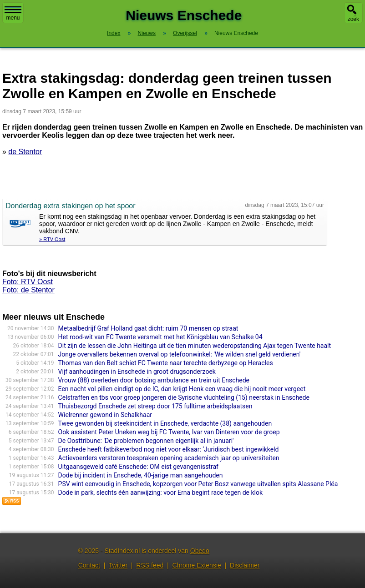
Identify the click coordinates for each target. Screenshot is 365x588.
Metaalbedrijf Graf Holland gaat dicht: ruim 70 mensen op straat (148, 328)
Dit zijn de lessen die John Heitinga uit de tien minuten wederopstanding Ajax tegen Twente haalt (195, 346)
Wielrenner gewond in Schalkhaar (105, 415)
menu (13, 14)
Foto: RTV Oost (28, 282)
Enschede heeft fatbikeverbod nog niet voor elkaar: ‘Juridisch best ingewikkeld (169, 449)
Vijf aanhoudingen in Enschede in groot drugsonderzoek (137, 372)
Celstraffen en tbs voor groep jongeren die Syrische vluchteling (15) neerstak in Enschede (184, 397)
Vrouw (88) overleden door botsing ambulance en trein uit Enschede (154, 380)
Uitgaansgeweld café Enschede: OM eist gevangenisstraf (138, 467)
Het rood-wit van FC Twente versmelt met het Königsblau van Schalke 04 (160, 337)
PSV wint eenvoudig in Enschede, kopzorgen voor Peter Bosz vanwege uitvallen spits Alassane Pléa (198, 484)
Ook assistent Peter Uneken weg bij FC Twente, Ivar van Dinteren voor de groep (169, 432)
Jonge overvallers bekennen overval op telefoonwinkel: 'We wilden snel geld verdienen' (180, 354)
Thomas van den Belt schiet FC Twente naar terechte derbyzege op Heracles (166, 363)
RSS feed (150, 565)
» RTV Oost (52, 239)
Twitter (118, 565)
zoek (353, 19)
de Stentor (25, 152)
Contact (89, 565)
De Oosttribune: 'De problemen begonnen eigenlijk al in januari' (146, 441)
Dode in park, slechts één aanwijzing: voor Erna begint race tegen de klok (160, 493)
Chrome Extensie (196, 565)
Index (114, 33)
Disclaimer (245, 565)
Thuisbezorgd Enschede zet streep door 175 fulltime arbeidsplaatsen (155, 406)
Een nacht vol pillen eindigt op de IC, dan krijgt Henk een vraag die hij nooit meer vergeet (182, 389)
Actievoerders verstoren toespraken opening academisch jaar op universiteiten (169, 458)
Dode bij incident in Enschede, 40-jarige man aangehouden (141, 475)
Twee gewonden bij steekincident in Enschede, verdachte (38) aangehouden (165, 423)
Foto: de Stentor (28, 290)
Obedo (200, 551)
